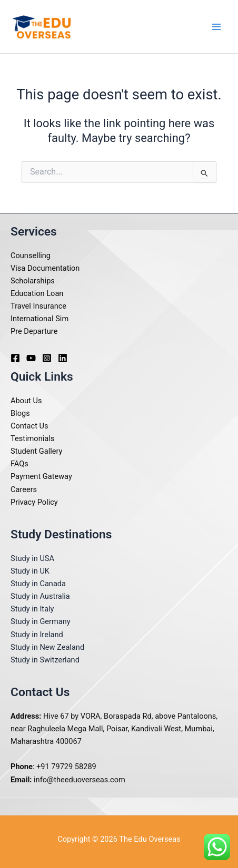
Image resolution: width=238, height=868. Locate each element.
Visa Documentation (45, 268)
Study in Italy (32, 609)
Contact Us (29, 426)
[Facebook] (15, 358)
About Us (26, 401)
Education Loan (37, 293)
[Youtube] (31, 358)
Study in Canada (38, 584)
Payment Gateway (41, 476)
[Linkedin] (63, 358)
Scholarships (33, 281)
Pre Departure (34, 331)
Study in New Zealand (47, 647)
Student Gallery (37, 451)
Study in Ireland (37, 635)
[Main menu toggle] (216, 27)
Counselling (31, 256)
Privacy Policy (34, 502)
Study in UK (30, 571)
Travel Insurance (38, 306)
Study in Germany (41, 621)
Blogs (20, 413)
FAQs (19, 464)
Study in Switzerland (45, 660)
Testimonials (32, 438)
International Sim (39, 319)
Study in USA (32, 558)
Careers (24, 489)
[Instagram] (47, 358)
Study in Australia (40, 596)
